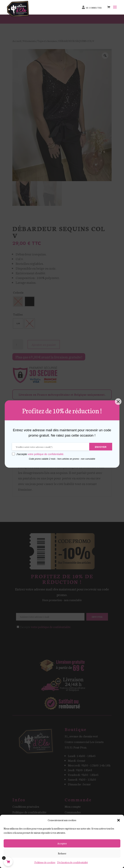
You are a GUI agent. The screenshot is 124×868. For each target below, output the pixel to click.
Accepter (62, 843)
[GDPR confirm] (14, 454)
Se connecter (94, 8)
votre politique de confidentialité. (46, 454)
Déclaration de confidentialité (73, 862)
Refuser (62, 853)
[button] (119, 820)
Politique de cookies (45, 862)
